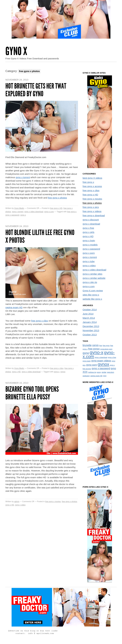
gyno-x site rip (90, 282)
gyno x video (20, 505)
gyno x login (89, 240)
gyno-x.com (49, 212)
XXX (105, 376)
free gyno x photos (57, 198)
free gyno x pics (91, 207)
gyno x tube (89, 261)
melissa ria (92, 372)
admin (17, 502)
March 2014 (89, 318)
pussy (99, 372)
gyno (86, 353)
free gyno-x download (94, 215)
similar (104, 372)
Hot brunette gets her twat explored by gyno (36, 90)
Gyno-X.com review (93, 291)
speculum (111, 372)
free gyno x (88, 182)
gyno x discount (91, 220)
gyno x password (12, 215)
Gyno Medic (19, 208)
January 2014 (90, 322)
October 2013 (90, 335)
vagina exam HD (14, 307)
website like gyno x (92, 299)
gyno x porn (89, 253)
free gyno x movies (53, 502)
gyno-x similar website (94, 278)
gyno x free (88, 228)
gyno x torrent (23, 177)
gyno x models (90, 245)
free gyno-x (72, 212)
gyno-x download (101, 357)
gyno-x (23, 215)
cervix (95, 345)
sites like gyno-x (91, 295)
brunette (87, 345)
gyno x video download (34, 212)
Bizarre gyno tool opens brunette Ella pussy (32, 393)
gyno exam (87, 361)
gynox (63, 372)
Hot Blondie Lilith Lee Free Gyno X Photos (40, 236)
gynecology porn (106, 349)
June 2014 (88, 314)
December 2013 (91, 326)
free (101, 345)
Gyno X (16, 51)
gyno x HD (16, 372)
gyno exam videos (101, 361)
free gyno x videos (92, 211)
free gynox (94, 349)
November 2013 (91, 330)
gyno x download (91, 224)
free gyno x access (92, 186)
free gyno (106, 345)
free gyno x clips (40, 321)
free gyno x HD (56, 208)
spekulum (86, 376)
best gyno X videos (92, 178)
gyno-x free (112, 357)
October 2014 (90, 310)
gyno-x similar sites (93, 274)
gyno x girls (88, 232)
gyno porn (92, 365)
